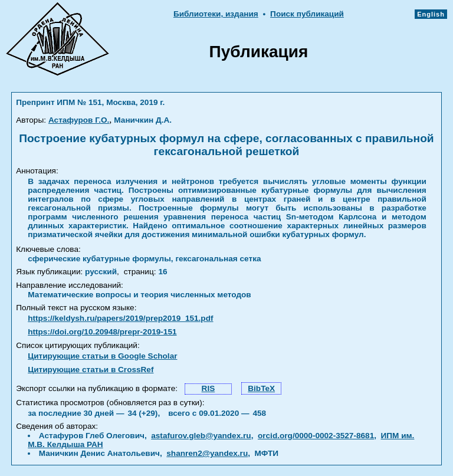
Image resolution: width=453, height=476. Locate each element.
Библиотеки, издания (216, 14)
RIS (209, 388)
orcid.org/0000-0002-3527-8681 (316, 436)
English (431, 14)
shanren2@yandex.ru (207, 453)
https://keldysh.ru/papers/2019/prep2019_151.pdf (120, 318)
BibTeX (261, 388)
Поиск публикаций (307, 14)
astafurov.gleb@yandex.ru (201, 436)
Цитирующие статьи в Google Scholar (102, 356)
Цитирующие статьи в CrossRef (91, 370)
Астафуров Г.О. (79, 120)
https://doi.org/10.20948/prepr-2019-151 (102, 332)
